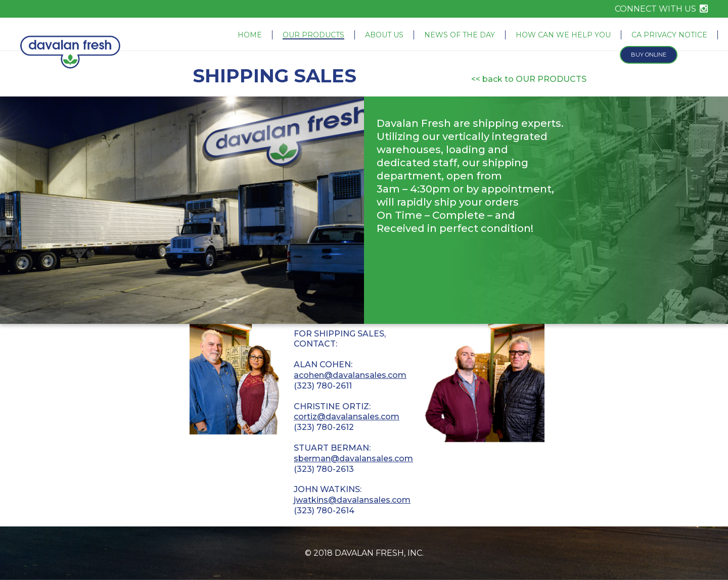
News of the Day (460, 35)
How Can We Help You (563, 35)
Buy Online (649, 55)
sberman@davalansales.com (353, 458)
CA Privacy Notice (669, 35)
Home (250, 35)
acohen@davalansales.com (350, 375)
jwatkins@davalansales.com (352, 500)
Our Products (313, 35)
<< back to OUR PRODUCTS (529, 79)
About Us (384, 35)
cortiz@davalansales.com (347, 417)
